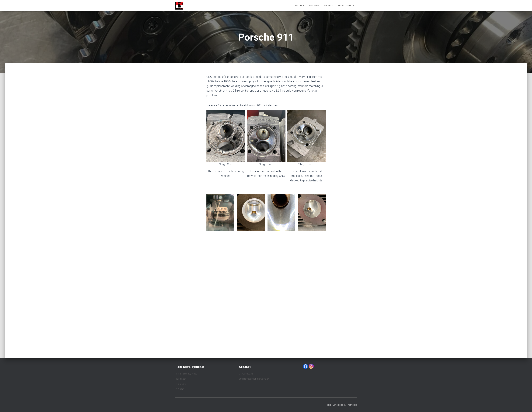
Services (328, 6)
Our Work (314, 6)
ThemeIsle (352, 405)
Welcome (300, 6)
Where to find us (346, 6)
